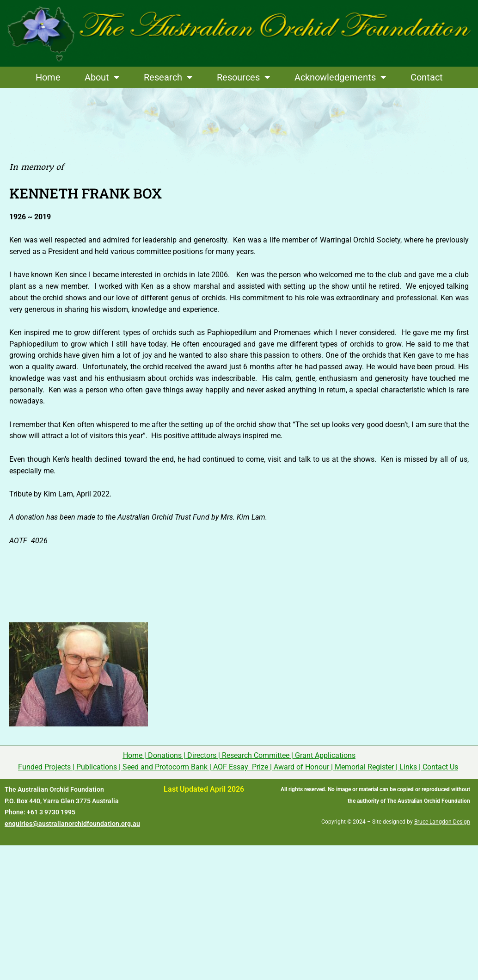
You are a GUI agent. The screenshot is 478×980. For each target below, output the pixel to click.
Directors (202, 755)
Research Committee (256, 755)
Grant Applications (325, 755)
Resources (244, 77)
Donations (165, 755)
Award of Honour (301, 767)
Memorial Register (364, 767)
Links (408, 767)
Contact (427, 77)
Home (48, 77)
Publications (97, 767)
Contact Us (440, 767)
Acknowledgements (340, 77)
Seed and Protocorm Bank (165, 767)
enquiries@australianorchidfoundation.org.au (72, 824)
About (102, 77)
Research (168, 77)
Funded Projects (44, 767)
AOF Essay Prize (241, 767)
